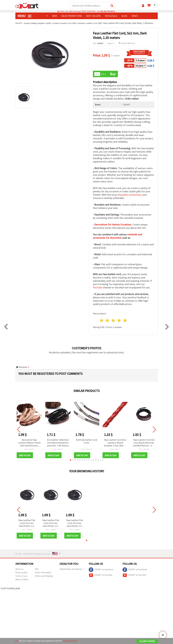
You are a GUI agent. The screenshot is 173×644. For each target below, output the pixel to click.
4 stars (119, 321)
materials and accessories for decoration (117, 236)
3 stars (113, 321)
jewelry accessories (131, 195)
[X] (17, 641)
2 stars (107, 321)
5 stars (125, 321)
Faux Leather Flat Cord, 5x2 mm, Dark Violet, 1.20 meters (27, 524)
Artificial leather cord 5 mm (86, 441)
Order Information (43, 573)
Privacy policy (21, 573)
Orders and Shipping (44, 576)
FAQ (37, 569)
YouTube (98, 288)
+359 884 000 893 (106, 11)
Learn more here (70, 641)
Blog (124, 16)
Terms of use (21, 576)
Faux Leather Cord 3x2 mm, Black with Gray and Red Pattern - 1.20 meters (144, 443)
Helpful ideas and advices (71, 569)
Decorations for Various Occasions (113, 225)
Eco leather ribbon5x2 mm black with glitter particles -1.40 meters (58, 443)
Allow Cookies (147, 641)
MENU (24, 16)
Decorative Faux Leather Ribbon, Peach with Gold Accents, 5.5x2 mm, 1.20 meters (29, 443)
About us (19, 569)
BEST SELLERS (93, 16)
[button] (70, 460)
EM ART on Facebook (101, 570)
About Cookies (22, 580)
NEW (55, 16)
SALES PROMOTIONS (72, 16)
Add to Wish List (127, 43)
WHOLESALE (111, 16)
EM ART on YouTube (101, 576)
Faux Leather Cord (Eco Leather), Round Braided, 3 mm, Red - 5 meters (115, 443)
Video (135, 16)
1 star (102, 321)
